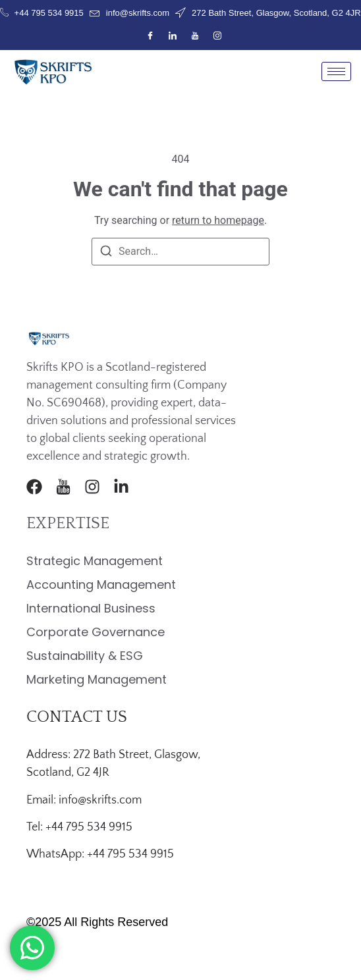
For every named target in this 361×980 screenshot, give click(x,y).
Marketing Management (97, 679)
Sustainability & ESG (85, 656)
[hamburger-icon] (336, 71)
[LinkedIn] (173, 36)
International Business (91, 608)
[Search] (106, 253)
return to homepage (218, 220)
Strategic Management (95, 561)
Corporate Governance (96, 632)
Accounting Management (101, 585)
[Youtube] (195, 36)
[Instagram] (217, 36)
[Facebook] (150, 36)
